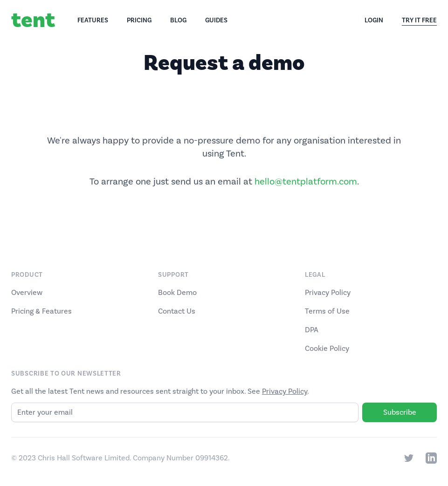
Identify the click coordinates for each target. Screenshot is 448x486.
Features (93, 21)
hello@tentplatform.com (306, 182)
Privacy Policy (328, 293)
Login (374, 21)
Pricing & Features (41, 311)
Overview (27, 293)
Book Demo (177, 293)
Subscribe (400, 412)
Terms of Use (327, 311)
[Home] (44, 21)
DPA (312, 330)
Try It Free (419, 21)
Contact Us (177, 311)
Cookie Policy (327, 349)
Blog (178, 21)
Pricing (139, 21)
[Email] (185, 412)
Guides (216, 21)
